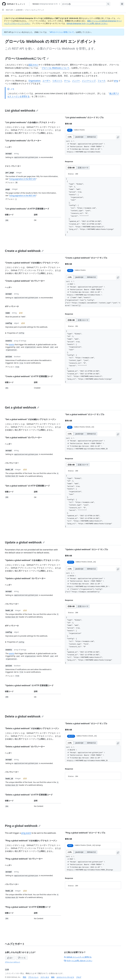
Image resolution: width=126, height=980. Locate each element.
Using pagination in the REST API (23, 179)
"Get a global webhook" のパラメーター (23, 437)
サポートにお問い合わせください (78, 961)
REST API (9, 10)
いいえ (22, 958)
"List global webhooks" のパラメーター (23, 141)
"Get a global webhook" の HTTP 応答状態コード (27, 486)
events (12, 344)
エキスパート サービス (65, 977)
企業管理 (19, 10)
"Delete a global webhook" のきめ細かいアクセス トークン (32, 728)
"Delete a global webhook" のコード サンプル (86, 723)
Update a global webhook (25, 542)
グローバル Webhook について (55, 68)
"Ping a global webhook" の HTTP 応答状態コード (28, 907)
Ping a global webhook (23, 826)
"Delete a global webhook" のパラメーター (25, 747)
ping (116, 81)
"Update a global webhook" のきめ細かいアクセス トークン (32, 560)
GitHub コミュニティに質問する (78, 957)
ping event (26, 833)
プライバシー (33, 977)
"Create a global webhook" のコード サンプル (86, 258)
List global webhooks (22, 110)
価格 (53, 977)
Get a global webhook (22, 407)
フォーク (102, 81)
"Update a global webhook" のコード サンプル (87, 549)
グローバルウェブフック (35, 10)
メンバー (76, 81)
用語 (24, 977)
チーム (67, 81)
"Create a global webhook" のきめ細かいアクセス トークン (32, 263)
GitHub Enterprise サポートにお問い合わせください (87, 23)
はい (10, 958)
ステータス (45, 977)
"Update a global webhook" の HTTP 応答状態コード (29, 685)
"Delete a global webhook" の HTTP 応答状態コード (29, 795)
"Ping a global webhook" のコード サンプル (85, 833)
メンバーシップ (89, 81)
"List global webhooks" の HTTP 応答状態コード (27, 209)
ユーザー (46, 81)
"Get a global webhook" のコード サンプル (85, 414)
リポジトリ (57, 81)
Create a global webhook (24, 251)
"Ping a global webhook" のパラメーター (24, 859)
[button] (32, 333)
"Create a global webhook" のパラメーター (25, 281)
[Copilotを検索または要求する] (86, 4)
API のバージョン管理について (62, 32)
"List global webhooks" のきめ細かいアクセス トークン (30, 122)
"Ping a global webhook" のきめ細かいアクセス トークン (31, 841)
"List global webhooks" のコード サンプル (84, 117)
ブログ (79, 977)
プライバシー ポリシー (12, 962)
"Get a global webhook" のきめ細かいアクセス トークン (31, 419)
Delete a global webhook (24, 716)
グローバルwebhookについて (27, 58)
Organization (35, 81)
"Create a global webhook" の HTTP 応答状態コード (29, 376)
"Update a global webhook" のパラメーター (25, 578)
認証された (33, 65)
